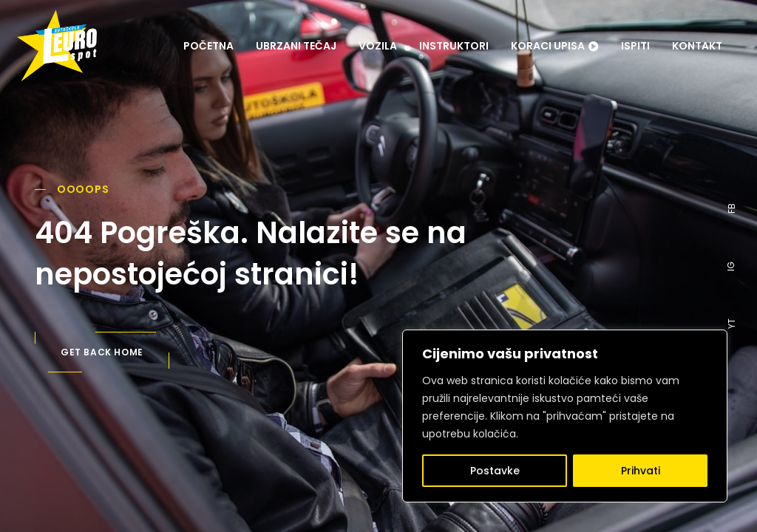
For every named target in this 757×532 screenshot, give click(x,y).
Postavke (495, 471)
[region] (565, 416)
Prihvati (641, 471)
